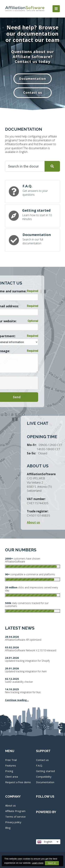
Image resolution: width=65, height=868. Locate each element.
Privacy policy (13, 822)
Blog (8, 828)
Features (11, 765)
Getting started (45, 771)
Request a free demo (18, 782)
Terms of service (15, 817)
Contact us (33, 92)
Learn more (38, 863)
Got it (52, 863)
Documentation (32, 79)
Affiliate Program (15, 811)
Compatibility (44, 777)
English (48, 842)
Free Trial (11, 760)
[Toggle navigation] (56, 9)
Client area (12, 777)
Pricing (9, 771)
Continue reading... (17, 700)
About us (10, 805)
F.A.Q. (39, 765)
